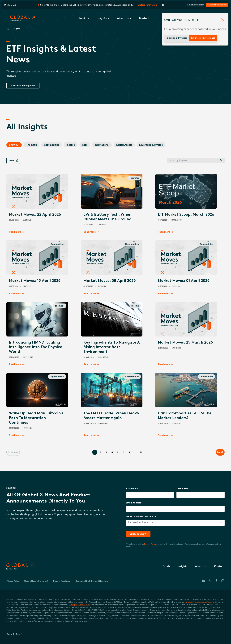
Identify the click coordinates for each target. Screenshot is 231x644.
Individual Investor (177, 38)
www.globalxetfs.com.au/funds (199, 602)
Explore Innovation (147, 5)
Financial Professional (203, 38)
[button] (84, 18)
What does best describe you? (142, 517)
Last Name (182, 489)
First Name (132, 489)
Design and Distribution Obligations (92, 581)
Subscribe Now (139, 534)
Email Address (133, 503)
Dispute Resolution (62, 581)
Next (218, 452)
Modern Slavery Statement (36, 581)
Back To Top (15, 634)
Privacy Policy (150, 544)
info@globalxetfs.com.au (79, 605)
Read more (17, 232)
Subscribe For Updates (24, 85)
